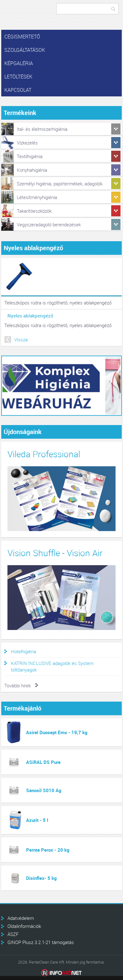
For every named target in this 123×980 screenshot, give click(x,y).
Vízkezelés (27, 143)
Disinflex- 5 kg (41, 878)
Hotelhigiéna (23, 651)
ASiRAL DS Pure (43, 762)
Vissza (21, 339)
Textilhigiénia (30, 156)
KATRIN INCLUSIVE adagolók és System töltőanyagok (52, 666)
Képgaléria (19, 63)
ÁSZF (13, 934)
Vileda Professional (44, 454)
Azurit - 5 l (37, 820)
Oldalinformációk (24, 926)
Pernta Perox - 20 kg (48, 850)
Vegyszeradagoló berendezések (49, 224)
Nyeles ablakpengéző (30, 316)
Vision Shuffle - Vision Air (55, 553)
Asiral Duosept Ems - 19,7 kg (57, 732)
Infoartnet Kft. (61, 973)
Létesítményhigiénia (37, 197)
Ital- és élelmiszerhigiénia (42, 129)
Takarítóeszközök (34, 211)
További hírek (18, 685)
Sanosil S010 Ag (44, 790)
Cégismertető (22, 37)
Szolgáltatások (25, 50)
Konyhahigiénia (32, 170)
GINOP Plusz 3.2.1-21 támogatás (41, 942)
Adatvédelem (21, 918)
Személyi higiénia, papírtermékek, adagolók (60, 184)
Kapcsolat (18, 90)
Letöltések (18, 77)
